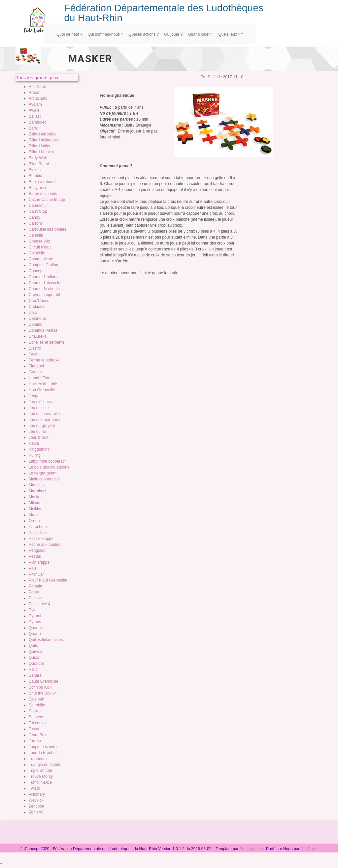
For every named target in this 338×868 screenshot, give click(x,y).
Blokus (35, 170)
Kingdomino (39, 449)
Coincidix (37, 253)
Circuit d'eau (40, 247)
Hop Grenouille (42, 390)
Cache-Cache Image (47, 200)
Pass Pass (38, 533)
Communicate (41, 259)
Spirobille (37, 705)
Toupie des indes (44, 747)
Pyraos (35, 622)
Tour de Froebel (43, 753)
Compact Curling (43, 265)
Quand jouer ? (200, 34)
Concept (36, 271)
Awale (34, 110)
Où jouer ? (173, 34)
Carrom (35, 223)
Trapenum (38, 759)
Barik (33, 128)
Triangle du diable (44, 765)
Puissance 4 (39, 604)
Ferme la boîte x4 (44, 360)
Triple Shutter (41, 771)
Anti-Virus (37, 87)
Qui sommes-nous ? (105, 34)
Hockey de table (43, 384)
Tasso (34, 729)
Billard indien (40, 146)
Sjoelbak (36, 699)
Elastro (35, 348)
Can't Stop (38, 211)
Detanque (37, 319)
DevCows (309, 849)
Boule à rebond (42, 182)
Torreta (35, 741)
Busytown (37, 188)
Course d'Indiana (44, 277)
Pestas (35, 556)
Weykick (36, 800)
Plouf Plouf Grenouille (48, 580)
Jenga (34, 396)
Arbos (34, 93)
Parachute (38, 527)
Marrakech (38, 491)
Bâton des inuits (43, 194)
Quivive (35, 652)
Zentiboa (36, 806)
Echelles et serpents (47, 342)
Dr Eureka (38, 336)
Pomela (35, 586)
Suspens (36, 717)
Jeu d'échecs (40, 402)
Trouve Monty (41, 776)
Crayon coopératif (44, 295)
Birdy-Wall (38, 158)
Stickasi (35, 711)
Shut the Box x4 (43, 693)
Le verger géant (43, 473)
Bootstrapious (252, 849)
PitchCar (36, 574)
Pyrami (35, 616)
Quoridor (36, 663)
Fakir (33, 354)
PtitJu (213, 77)
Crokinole (37, 307)
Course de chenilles (46, 289)
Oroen (34, 521)
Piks (33, 568)
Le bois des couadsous (49, 467)
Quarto (35, 634)
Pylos (34, 610)
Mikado (35, 503)
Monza (35, 515)
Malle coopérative (44, 479)
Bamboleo (38, 122)
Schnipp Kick (40, 687)
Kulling (35, 455)
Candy (34, 217)
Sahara (35, 675)
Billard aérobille (42, 134)
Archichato (38, 98)
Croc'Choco (39, 301)
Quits (33, 646)
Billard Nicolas (41, 152)
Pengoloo (37, 550)
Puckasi (36, 598)
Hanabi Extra (40, 378)
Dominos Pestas (43, 330)
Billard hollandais (44, 140)
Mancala (36, 485)
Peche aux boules (44, 545)
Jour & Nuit (38, 437)
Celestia (36, 235)
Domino (35, 324)
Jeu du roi (37, 432)
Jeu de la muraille (44, 414)
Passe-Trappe (41, 539)
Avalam (35, 104)
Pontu (34, 592)
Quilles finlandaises (46, 640)
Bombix (35, 176)
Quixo (34, 658)
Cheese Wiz (39, 241)
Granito (35, 372)
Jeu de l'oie (39, 408)
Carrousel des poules (47, 229)
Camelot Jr (38, 206)
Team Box (37, 735)
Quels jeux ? (229, 34)
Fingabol (36, 366)
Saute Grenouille (43, 681)
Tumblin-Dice (40, 782)
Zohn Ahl (36, 812)
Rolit (33, 669)
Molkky (35, 509)
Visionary (37, 794)
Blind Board (39, 164)
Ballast (35, 116)
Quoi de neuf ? (69, 34)
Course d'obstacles (46, 283)
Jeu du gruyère (42, 426)
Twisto (34, 788)
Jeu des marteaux (44, 420)
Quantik (35, 628)
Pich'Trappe (39, 562)
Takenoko (37, 723)
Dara (33, 313)
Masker (35, 497)
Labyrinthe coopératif (47, 461)
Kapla (34, 443)
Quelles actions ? (144, 34)
